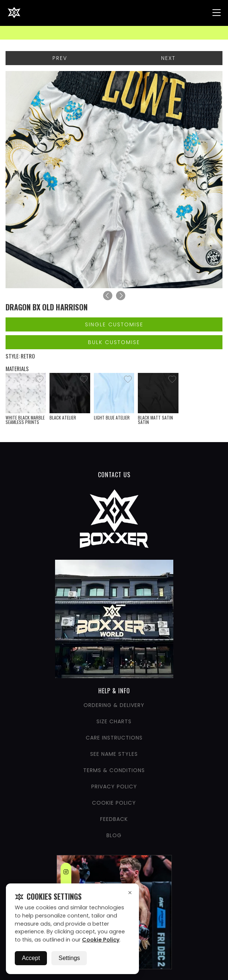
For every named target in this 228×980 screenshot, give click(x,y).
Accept (31, 958)
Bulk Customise (114, 342)
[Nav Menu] (217, 13)
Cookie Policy (101, 940)
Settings (69, 958)
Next (168, 58)
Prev (60, 58)
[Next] (121, 296)
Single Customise (114, 324)
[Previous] (108, 296)
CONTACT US (114, 475)
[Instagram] (66, 873)
